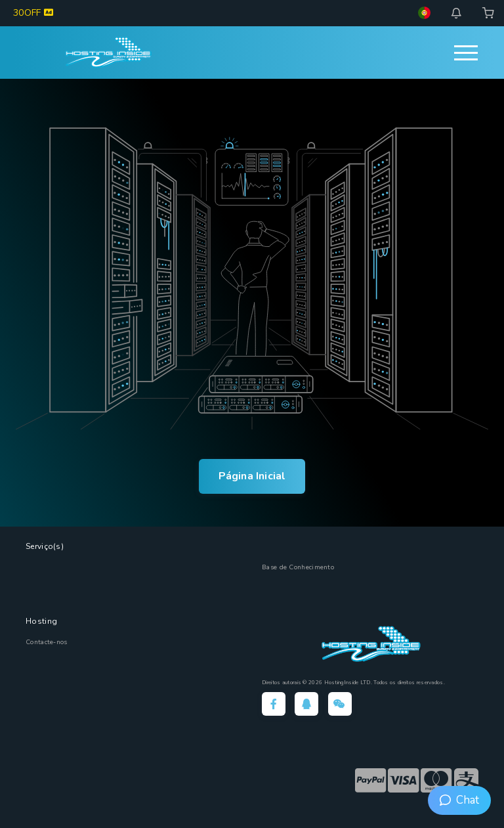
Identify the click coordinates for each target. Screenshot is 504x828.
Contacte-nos (47, 642)
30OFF (33, 13)
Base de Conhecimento (298, 567)
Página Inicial (252, 476)
